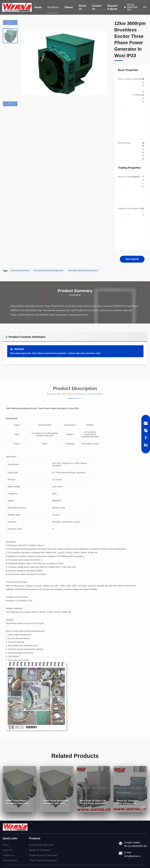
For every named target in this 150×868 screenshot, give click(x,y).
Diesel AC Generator (40, 850)
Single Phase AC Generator (43, 855)
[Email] (146, 423)
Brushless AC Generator (41, 845)
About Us (82, 7)
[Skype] (146, 430)
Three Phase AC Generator (43, 860)
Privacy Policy (10, 860)
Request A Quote (112, 7)
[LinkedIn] (146, 445)
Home (38, 7)
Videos (69, 7)
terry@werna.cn (133, 856)
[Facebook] (146, 438)
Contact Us (97, 7)
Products (53, 7)
